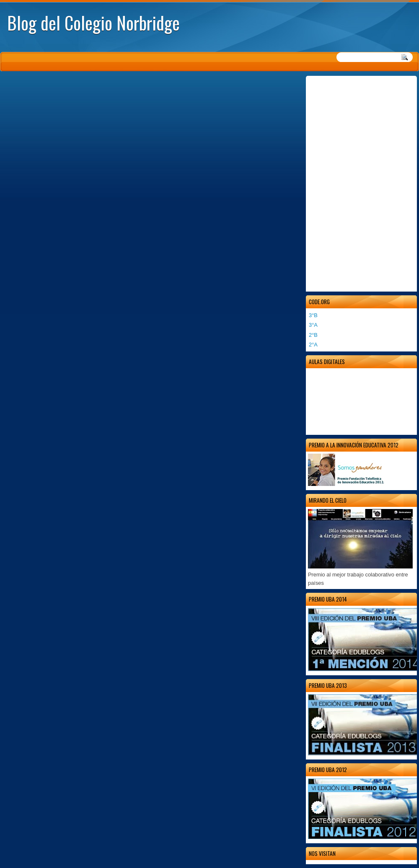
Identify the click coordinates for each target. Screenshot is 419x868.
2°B (313, 335)
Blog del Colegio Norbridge (93, 23)
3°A (313, 325)
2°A (313, 345)
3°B (313, 315)
